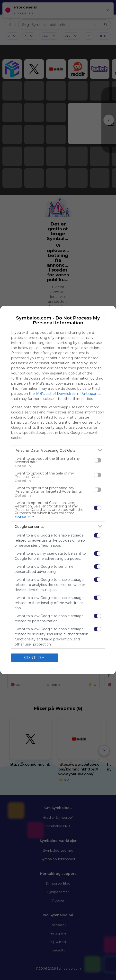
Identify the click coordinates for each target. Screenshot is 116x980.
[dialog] (58, 490)
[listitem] (58, 450)
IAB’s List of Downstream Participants (68, 394)
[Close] (107, 315)
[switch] (98, 460)
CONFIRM (35, 658)
